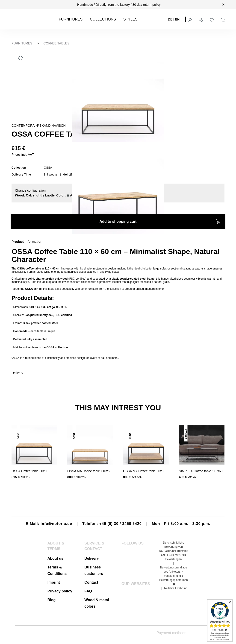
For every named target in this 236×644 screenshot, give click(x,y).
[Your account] (201, 19)
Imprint (54, 582)
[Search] (190, 19)
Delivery (91, 558)
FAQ (88, 591)
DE (170, 19)
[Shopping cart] (224, 19)
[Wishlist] (212, 19)
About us (55, 558)
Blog (52, 600)
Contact (91, 582)
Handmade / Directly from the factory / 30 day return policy (119, 5)
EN (177, 19)
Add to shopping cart (160, 222)
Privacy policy (60, 591)
